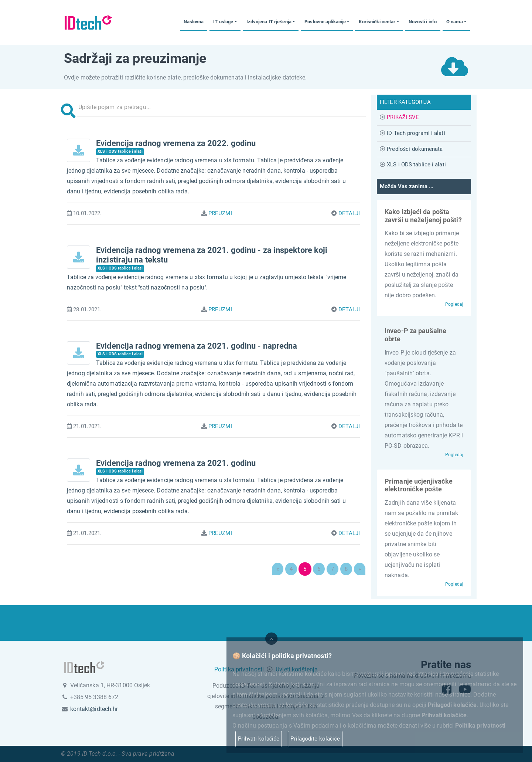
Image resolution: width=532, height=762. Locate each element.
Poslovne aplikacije (325, 22)
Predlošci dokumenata (415, 149)
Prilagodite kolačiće (315, 739)
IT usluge (223, 22)
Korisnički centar (377, 22)
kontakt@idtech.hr (94, 709)
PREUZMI (220, 213)
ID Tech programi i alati (416, 133)
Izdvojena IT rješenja (269, 22)
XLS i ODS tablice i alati (416, 165)
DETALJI (349, 213)
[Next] (360, 569)
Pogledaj (454, 304)
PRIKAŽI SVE (403, 117)
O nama (455, 22)
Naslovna (194, 22)
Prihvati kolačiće (258, 739)
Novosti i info (423, 22)
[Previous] (278, 569)
